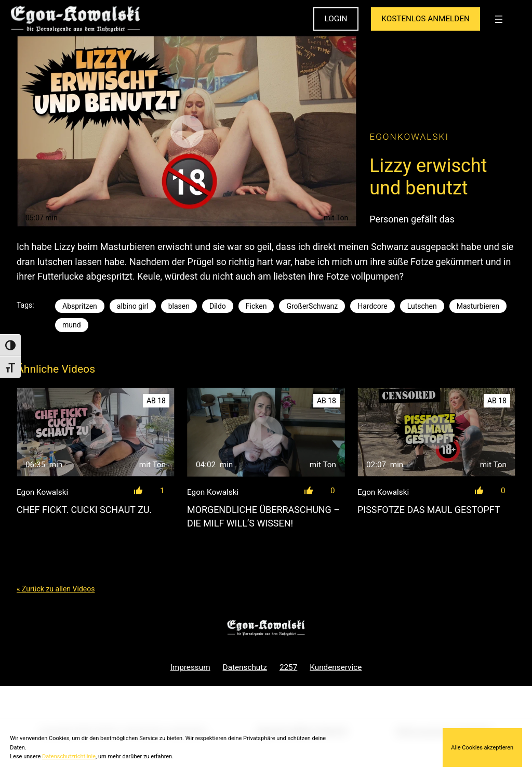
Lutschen (422, 306)
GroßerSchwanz (312, 306)
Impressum (190, 667)
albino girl (133, 306)
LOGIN (336, 19)
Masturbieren (478, 306)
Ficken (256, 306)
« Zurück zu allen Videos (56, 589)
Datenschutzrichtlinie (69, 756)
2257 (288, 667)
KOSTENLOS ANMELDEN (425, 19)
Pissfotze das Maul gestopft (429, 510)
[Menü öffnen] (499, 19)
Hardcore (372, 306)
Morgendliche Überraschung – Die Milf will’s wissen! (263, 516)
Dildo (218, 306)
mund (72, 325)
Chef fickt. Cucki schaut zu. (84, 510)
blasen (179, 306)
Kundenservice (336, 667)
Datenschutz (245, 667)
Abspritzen (80, 306)
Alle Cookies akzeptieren (482, 748)
